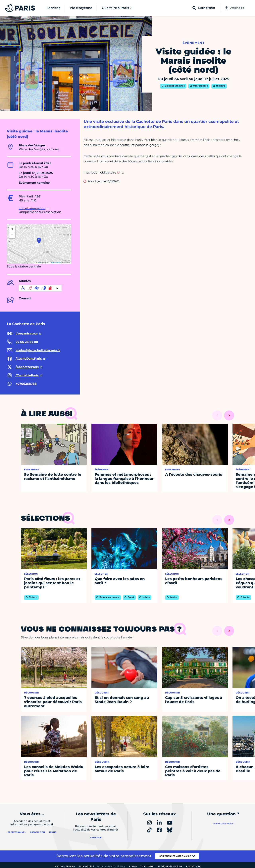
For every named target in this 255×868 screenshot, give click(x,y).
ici (119, 172)
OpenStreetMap (57, 263)
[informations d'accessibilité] (40, 288)
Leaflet (39, 263)
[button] (39, 241)
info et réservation (32, 208)
